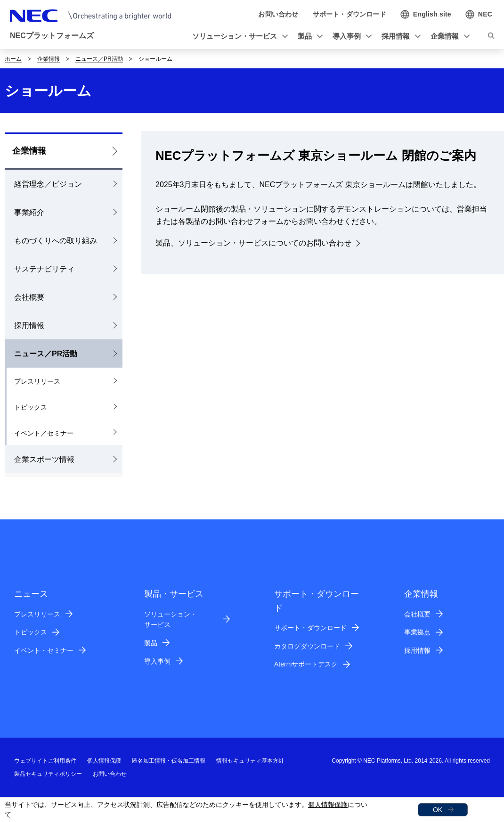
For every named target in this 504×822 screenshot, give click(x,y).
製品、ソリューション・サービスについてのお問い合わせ (253, 243)
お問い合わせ (110, 774)
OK (438, 810)
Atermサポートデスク (306, 664)
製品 (151, 643)
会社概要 (29, 297)
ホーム (13, 59)
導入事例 (157, 661)
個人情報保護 (328, 805)
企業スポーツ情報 (44, 459)
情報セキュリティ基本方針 (250, 761)
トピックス (31, 407)
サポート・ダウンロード (310, 628)
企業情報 (49, 59)
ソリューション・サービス (171, 620)
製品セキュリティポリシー (48, 774)
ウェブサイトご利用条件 (45, 761)
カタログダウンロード (307, 646)
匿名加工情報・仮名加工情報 (169, 761)
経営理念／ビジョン (48, 184)
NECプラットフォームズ (52, 36)
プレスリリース (37, 381)
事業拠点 (417, 632)
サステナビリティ (44, 269)
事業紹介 (29, 212)
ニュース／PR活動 (99, 59)
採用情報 (29, 325)
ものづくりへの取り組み (56, 241)
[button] (238, 37)
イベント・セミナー (44, 650)
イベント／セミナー (44, 433)
